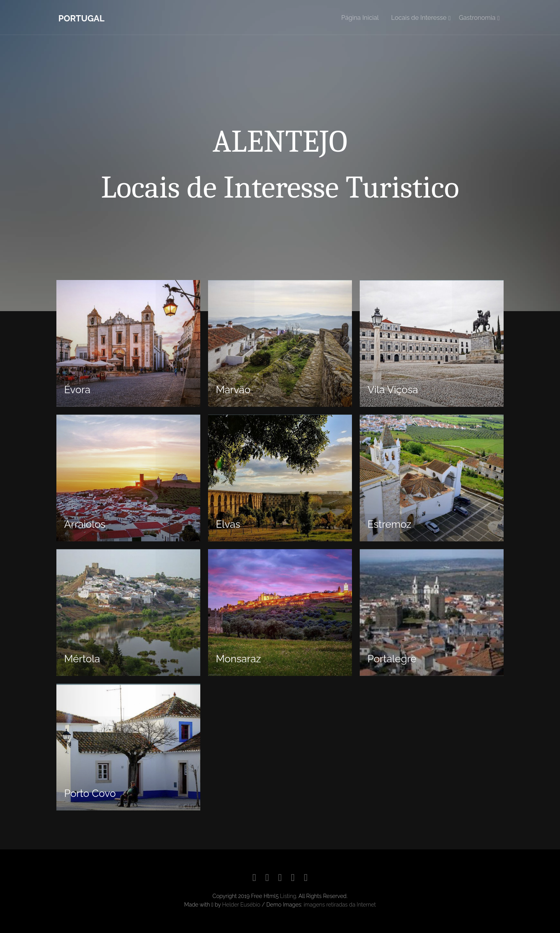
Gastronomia (477, 18)
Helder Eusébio (241, 905)
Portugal (81, 18)
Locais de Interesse (419, 18)
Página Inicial (360, 18)
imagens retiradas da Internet (340, 905)
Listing (288, 896)
